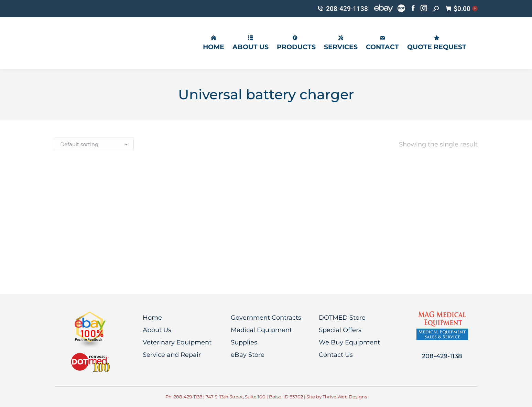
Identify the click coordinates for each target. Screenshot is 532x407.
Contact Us (336, 355)
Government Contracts (266, 318)
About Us (157, 330)
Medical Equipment (261, 330)
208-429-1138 (342, 9)
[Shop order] (94, 144)
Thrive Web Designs (345, 397)
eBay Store (248, 355)
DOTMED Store (342, 318)
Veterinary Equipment (177, 342)
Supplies (244, 342)
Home (152, 318)
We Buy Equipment (349, 342)
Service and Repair (172, 355)
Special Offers (340, 330)
